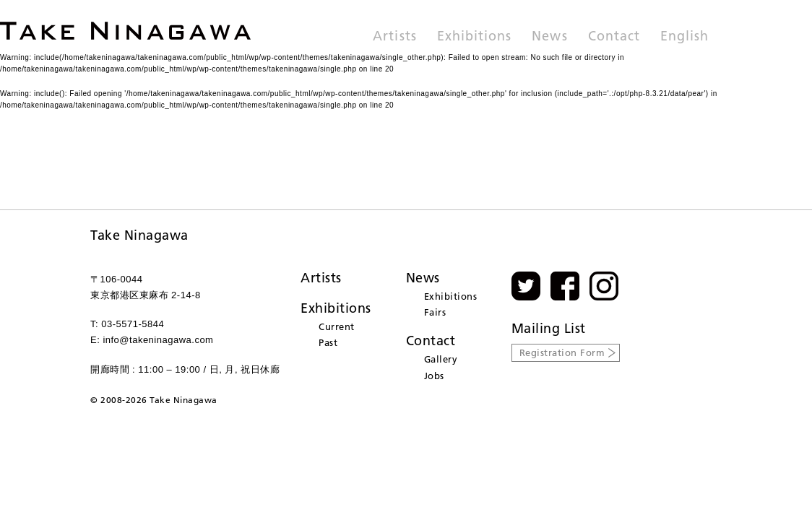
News (549, 37)
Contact (614, 37)
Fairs (435, 312)
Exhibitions (475, 37)
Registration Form (562, 352)
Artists (394, 37)
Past (328, 342)
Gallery (441, 359)
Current (337, 326)
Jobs (434, 376)
